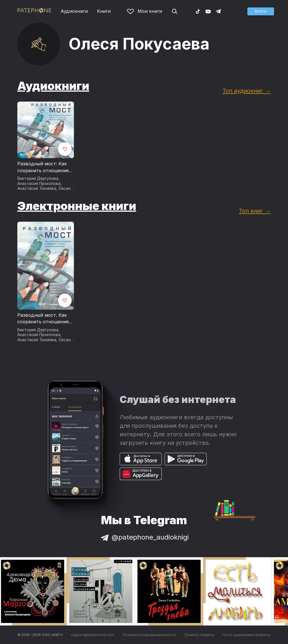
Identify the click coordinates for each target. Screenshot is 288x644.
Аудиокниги (74, 11)
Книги (104, 11)
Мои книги (145, 11)
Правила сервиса (199, 635)
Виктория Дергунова (38, 178)
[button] (261, 11)
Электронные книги (77, 206)
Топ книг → (255, 211)
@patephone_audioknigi (144, 537)
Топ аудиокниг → (246, 91)
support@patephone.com (93, 635)
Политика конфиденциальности (149, 635)
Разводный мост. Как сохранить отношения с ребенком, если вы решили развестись (45, 319)
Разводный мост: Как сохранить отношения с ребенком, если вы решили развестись (45, 167)
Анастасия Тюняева (37, 188)
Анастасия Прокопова (39, 184)
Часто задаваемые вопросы (246, 635)
